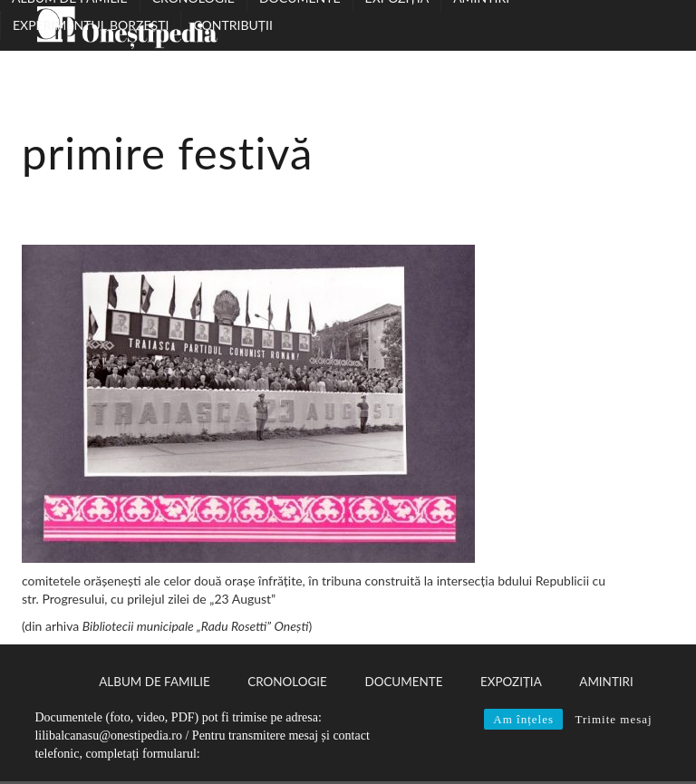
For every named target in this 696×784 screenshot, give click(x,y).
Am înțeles (523, 719)
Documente (403, 682)
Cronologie (287, 682)
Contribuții (232, 25)
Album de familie (154, 682)
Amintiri (606, 682)
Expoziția (511, 682)
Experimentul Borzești (91, 25)
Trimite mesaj (613, 719)
